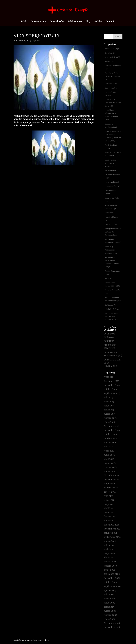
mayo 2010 (109, 554)
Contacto (110, 22)
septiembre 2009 (112, 586)
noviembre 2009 (112, 578)
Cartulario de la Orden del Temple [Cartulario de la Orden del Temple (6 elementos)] (112, 76)
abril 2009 (109, 607)
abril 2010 (109, 558)
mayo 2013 (109, 406)
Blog (88, 22)
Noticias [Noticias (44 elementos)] (111, 213)
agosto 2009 (110, 590)
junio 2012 (109, 451)
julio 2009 (109, 595)
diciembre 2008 (112, 623)
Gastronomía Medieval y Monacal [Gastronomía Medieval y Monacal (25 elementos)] (110, 163)
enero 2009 (110, 619)
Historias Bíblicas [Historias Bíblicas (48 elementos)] (112, 176)
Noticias (98, 22)
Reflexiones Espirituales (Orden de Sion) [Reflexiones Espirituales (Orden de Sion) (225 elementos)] (112, 262)
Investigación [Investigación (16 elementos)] (112, 186)
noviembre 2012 (112, 430)
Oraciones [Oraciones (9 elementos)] (111, 224)
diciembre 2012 (111, 426)
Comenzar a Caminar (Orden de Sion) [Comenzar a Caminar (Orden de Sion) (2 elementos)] (113, 103)
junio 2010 (109, 549)
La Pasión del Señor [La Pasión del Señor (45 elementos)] (110, 192)
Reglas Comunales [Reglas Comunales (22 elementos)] (112, 273)
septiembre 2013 (112, 393)
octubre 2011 (110, 484)
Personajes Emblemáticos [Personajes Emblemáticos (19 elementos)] (113, 241)
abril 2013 (109, 410)
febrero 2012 (110, 467)
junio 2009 (109, 599)
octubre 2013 (110, 389)
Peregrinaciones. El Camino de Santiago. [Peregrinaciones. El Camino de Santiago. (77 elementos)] (113, 232)
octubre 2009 (110, 582)
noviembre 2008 (112, 628)
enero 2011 (109, 521)
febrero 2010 (110, 566)
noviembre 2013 (112, 385)
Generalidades (57, 22)
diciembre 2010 (112, 525)
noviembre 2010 (112, 529)
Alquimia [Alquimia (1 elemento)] (110, 53)
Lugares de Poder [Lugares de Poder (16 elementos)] (112, 200)
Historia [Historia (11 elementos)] (110, 170)
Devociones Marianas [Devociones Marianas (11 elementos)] (111, 126)
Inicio (24, 22)
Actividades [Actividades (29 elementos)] (112, 49)
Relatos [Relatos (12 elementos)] (110, 278)
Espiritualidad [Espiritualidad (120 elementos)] (111, 147)
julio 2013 (109, 398)
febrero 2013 (110, 418)
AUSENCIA (109, 341)
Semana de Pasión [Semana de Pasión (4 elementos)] (112, 292)
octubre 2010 (110, 533)
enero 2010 (109, 570)
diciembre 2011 (111, 476)
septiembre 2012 (112, 439)
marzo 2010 (110, 562)
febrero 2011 (110, 517)
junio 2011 (109, 500)
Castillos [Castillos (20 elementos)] (111, 84)
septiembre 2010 (112, 537)
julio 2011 (108, 496)
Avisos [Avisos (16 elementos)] (110, 61)
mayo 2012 (109, 455)
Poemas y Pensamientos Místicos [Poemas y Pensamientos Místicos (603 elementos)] (111, 250)
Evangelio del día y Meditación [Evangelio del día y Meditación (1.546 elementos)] (113, 154)
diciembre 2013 (111, 381)
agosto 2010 (110, 541)
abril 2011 (109, 508)
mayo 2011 (109, 504)
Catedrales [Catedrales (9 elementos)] (111, 88)
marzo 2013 (110, 414)
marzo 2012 (110, 463)
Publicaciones (75, 22)
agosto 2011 (110, 492)
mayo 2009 (109, 603)
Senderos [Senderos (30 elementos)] (111, 305)
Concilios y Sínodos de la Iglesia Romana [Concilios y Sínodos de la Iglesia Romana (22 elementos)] (111, 115)
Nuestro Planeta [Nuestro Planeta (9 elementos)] (112, 219)
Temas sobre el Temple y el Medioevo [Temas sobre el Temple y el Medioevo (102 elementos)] (112, 317)
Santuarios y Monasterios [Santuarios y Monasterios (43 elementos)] (112, 284)
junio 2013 (109, 402)
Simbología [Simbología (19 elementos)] (112, 309)
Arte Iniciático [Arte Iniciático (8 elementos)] (112, 57)
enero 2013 (109, 422)
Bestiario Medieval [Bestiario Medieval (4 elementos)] (113, 67)
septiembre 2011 (112, 488)
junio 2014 (109, 377)
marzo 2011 (110, 512)
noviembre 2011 (112, 480)
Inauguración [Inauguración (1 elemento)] (112, 182)
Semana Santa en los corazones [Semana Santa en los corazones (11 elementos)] (113, 299)
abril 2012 (109, 459)
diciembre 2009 (112, 574)
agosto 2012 (110, 443)
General (37, 41)
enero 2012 (109, 471)
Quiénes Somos (38, 22)
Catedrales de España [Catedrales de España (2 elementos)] (111, 94)
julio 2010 (109, 545)
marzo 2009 (110, 611)
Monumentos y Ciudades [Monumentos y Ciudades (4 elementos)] (111, 207)
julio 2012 (109, 447)
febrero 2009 (110, 615)
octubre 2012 (110, 435)
